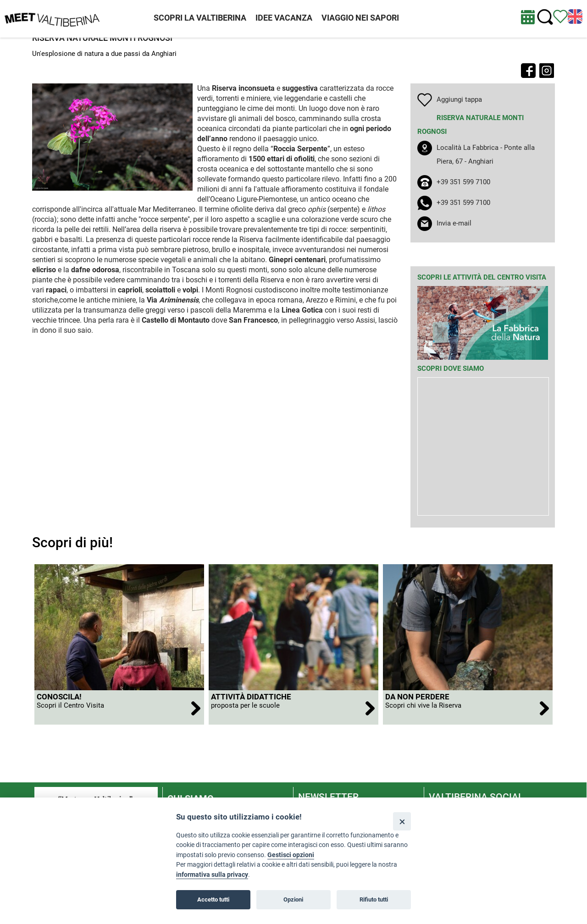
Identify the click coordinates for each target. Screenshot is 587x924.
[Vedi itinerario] (560, 16)
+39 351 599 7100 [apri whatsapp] (463, 203)
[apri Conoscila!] (119, 707)
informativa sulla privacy (212, 875)
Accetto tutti (213, 899)
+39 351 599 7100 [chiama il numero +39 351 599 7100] (463, 182)
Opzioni (293, 899)
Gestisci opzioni (291, 855)
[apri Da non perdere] (468, 707)
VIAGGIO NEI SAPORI (360, 18)
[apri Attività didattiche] (293, 707)
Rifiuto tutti (374, 899)
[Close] (402, 821)
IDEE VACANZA (284, 18)
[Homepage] (52, 18)
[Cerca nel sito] (545, 17)
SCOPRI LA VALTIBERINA (200, 18)
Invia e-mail (454, 223)
